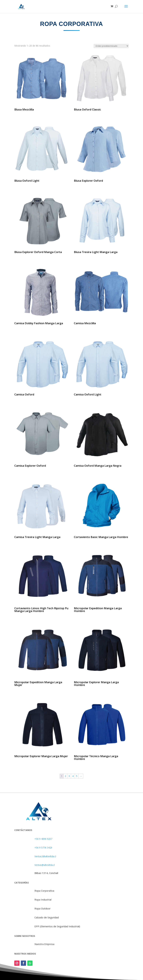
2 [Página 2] (65, 776)
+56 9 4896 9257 (43, 839)
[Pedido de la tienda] (111, 46)
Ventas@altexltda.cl (45, 865)
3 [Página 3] (69, 776)
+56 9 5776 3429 (43, 848)
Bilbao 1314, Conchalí (46, 873)
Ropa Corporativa (44, 891)
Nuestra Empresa (44, 944)
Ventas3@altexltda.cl (45, 856)
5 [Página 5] (77, 776)
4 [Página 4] (73, 776)
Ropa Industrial (43, 900)
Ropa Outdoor (43, 908)
